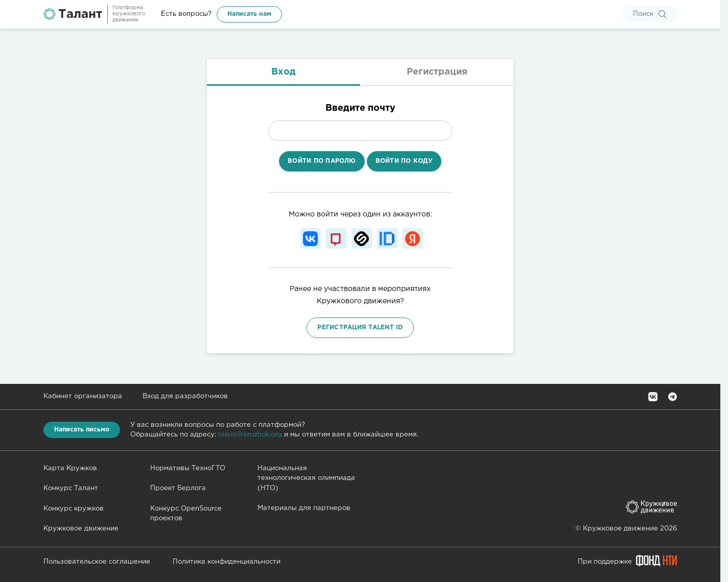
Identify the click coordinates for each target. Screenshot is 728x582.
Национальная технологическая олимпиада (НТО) (306, 478)
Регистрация (437, 72)
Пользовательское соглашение (97, 562)
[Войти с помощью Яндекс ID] (413, 238)
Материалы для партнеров (304, 508)
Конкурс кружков (74, 509)
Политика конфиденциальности (227, 562)
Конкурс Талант (71, 488)
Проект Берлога (178, 488)
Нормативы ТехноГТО (188, 468)
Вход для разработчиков (185, 396)
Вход (284, 72)
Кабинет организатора (83, 396)
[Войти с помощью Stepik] (362, 238)
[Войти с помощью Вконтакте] (311, 238)
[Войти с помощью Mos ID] (336, 238)
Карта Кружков (70, 468)
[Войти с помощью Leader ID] (387, 238)
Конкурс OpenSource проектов (186, 514)
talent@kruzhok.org (250, 435)
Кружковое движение (81, 529)
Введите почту (360, 108)
